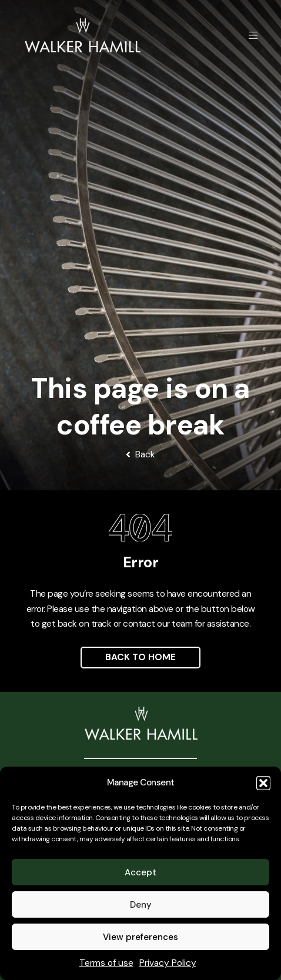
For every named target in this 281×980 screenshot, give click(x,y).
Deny (141, 905)
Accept (140, 872)
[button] (263, 783)
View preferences (140, 937)
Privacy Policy (168, 963)
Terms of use (106, 963)
